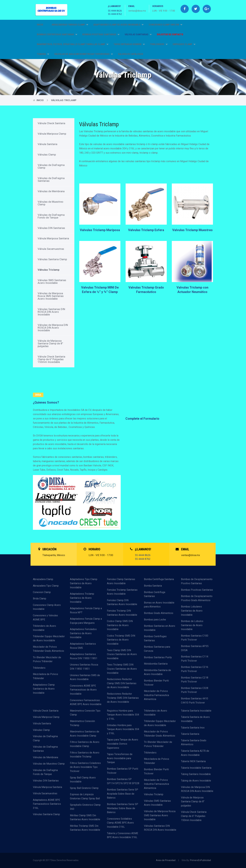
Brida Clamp (40, 599)
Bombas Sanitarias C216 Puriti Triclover (195, 669)
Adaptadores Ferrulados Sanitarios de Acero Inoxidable (83, 633)
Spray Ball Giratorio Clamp (84, 788)
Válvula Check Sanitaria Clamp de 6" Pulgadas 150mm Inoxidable (51, 359)
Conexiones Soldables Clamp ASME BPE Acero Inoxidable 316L (120, 823)
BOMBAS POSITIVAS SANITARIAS (101, 34)
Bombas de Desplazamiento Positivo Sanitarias (197, 581)
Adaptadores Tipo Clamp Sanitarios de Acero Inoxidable (84, 583)
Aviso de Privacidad (166, 860)
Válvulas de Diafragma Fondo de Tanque (51, 216)
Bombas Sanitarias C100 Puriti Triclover (195, 638)
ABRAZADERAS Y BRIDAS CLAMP (70, 25)
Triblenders (39, 668)
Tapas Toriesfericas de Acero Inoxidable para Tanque (120, 758)
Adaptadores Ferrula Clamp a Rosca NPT (86, 610)
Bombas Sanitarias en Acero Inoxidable (160, 628)
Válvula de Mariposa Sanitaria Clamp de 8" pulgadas (50, 343)
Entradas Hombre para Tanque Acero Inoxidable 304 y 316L (123, 729)
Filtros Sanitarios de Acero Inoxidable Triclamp (85, 755)
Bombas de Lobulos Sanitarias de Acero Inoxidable (192, 625)
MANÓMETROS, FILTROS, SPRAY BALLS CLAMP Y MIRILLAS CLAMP (73, 44)
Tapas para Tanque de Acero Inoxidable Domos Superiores (123, 744)
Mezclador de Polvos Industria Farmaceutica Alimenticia (156, 695)
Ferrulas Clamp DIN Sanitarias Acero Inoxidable (122, 602)
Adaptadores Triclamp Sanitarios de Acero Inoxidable (82, 598)
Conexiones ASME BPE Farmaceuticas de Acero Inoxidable (83, 690)
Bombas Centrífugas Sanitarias (155, 638)
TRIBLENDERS (159, 44)
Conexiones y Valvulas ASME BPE (45, 618)
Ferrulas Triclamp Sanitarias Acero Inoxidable (122, 592)
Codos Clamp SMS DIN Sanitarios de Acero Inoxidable (120, 625)
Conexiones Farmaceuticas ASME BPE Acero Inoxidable (86, 702)
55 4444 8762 (115, 14)
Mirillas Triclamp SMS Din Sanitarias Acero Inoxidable (85, 828)
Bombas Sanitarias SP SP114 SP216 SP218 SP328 (123, 781)
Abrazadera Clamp (43, 579)
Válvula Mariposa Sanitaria (53, 238)
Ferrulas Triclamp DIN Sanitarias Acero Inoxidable (122, 613)
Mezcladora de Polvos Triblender (45, 676)
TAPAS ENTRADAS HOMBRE (129, 44)
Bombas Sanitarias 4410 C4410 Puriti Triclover (195, 701)
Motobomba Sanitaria (156, 664)
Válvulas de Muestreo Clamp (50, 203)
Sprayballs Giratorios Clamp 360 (85, 807)
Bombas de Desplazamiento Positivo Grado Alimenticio (197, 598)
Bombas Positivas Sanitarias (197, 590)
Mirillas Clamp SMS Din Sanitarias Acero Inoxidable (85, 817)
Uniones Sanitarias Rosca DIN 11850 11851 (84, 667)
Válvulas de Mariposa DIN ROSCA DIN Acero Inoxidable (53, 328)
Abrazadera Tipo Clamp (46, 586)
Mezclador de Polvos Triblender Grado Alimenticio (48, 649)
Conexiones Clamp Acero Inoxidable (47, 607)
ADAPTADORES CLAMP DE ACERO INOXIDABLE (118, 25)
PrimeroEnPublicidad (200, 860)
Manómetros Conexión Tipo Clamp (85, 713)
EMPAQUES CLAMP (184, 44)
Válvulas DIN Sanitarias (51, 228)
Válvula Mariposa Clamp (52, 134)
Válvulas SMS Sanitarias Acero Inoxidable (52, 282)
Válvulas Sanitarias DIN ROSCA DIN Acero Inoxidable (51, 312)
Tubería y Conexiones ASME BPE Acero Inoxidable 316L (123, 835)
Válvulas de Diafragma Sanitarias (51, 179)
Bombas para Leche (155, 620)
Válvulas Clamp (47, 155)
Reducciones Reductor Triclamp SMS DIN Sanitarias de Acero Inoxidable (123, 698)
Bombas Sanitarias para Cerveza (157, 649)
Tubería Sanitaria (190, 734)
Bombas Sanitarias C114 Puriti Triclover (195, 659)
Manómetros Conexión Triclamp (82, 723)
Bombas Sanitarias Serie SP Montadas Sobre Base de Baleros (123, 808)
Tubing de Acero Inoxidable (196, 781)
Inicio (40, 25)
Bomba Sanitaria (153, 586)
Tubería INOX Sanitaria (193, 761)
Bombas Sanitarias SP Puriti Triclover (123, 771)
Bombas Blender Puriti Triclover (156, 683)
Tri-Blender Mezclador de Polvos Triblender (47, 659)
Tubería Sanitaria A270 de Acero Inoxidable (195, 753)
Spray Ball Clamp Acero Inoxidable (83, 780)
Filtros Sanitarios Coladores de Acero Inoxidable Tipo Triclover (85, 767)
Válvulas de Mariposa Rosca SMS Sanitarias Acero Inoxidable (51, 296)
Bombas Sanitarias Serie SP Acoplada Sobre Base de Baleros (123, 794)
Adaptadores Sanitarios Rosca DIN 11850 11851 (84, 656)
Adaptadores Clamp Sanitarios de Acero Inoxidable (44, 689)
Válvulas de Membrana (51, 191)
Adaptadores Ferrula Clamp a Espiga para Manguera (86, 621)
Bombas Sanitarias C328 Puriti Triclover (195, 690)
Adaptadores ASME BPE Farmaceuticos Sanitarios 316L (47, 804)
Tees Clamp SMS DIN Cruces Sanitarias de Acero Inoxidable (122, 654)
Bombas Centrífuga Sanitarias (155, 594)
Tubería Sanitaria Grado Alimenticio (194, 742)
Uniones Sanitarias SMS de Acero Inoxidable (85, 677)
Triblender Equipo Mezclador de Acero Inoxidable (49, 638)
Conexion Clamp (42, 592)
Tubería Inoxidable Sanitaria (196, 768)
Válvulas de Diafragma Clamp (51, 166)
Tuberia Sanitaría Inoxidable (196, 711)
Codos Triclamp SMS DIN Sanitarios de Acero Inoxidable (121, 640)
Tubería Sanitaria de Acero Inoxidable (195, 719)
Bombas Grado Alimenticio (159, 613)
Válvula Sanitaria (47, 144)
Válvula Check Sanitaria (51, 123)
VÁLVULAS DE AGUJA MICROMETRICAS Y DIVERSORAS (84, 54)
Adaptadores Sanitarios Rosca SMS (83, 646)
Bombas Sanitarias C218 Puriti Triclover (195, 680)
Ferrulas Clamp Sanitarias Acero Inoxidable (121, 581)
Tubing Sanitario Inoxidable (196, 774)
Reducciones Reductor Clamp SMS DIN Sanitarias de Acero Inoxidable (122, 683)
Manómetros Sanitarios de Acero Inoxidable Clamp (85, 734)
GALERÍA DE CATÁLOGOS (131, 54)
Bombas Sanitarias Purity (158, 657)
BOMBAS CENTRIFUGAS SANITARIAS (57, 34)
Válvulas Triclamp (64, 100)
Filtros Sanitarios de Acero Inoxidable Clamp (85, 744)
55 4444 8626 (115, 11)
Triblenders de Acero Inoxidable (44, 628)
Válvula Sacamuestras (51, 249)
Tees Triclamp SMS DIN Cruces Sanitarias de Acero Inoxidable (122, 669)
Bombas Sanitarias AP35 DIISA (195, 648)
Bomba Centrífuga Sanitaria (159, 579)
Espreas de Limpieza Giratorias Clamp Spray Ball (85, 796)
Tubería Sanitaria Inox (193, 728)
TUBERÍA (43, 54)
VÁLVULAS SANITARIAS (138, 34)
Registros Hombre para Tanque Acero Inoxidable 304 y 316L (123, 715)
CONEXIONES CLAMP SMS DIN (165, 25)
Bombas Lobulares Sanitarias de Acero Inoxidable (192, 611)
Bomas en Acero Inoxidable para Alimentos (159, 605)
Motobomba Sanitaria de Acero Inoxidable (157, 672)
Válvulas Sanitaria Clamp (52, 259)
